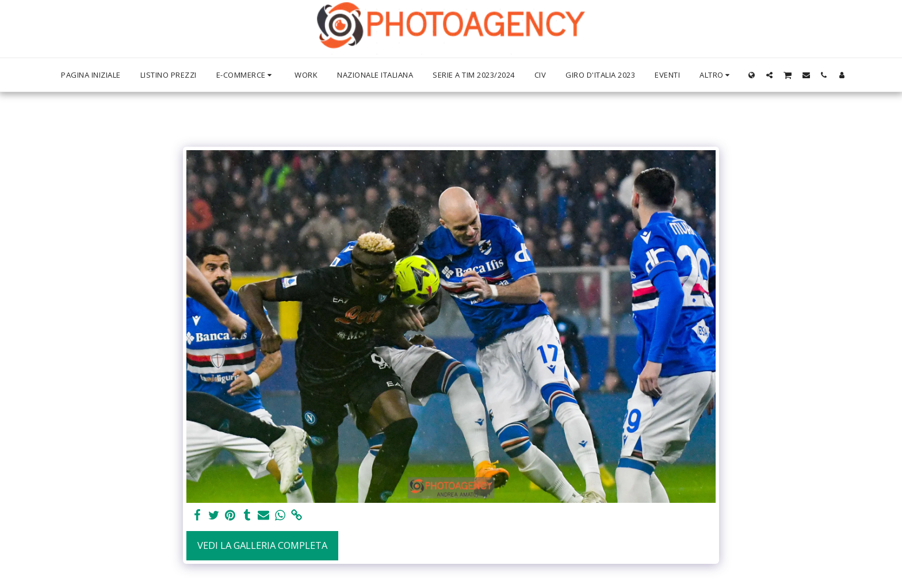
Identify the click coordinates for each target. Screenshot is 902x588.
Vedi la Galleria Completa (262, 545)
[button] (769, 75)
